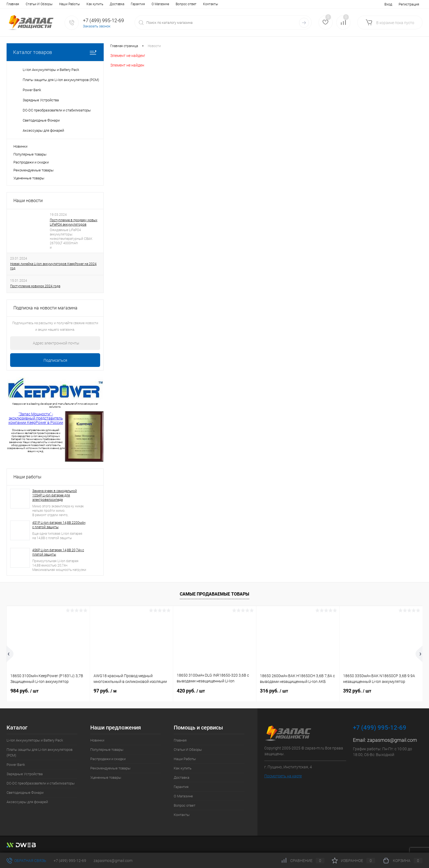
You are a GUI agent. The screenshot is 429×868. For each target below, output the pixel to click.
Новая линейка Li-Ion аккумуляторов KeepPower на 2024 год (53, 266)
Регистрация (409, 4)
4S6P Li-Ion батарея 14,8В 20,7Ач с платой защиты (58, 552)
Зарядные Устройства (25, 774)
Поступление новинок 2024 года (35, 286)
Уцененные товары (29, 178)
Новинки (20, 146)
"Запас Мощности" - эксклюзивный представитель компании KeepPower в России (36, 418)
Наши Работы (69, 4)
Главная (13, 4)
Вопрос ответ (186, 4)
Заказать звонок (97, 26)
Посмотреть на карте (283, 776)
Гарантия (138, 4)
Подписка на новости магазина (45, 308)
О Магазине (160, 4)
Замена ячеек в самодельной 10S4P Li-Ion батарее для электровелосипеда (55, 495)
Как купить (95, 4)
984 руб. (24, 691)
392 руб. (357, 691)
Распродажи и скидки (31, 162)
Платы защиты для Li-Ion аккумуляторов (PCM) (40, 752)
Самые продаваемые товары (215, 594)
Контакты (211, 4)
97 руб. (105, 691)
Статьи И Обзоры (39, 4)
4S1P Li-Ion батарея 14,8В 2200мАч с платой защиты (59, 525)
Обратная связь (26, 861)
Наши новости (28, 201)
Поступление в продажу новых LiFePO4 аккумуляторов (74, 222)
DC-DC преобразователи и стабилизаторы (41, 783)
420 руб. (191, 691)
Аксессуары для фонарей (27, 802)
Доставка (117, 4)
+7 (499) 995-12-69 (70, 861)
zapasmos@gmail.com (392, 740)
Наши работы (27, 477)
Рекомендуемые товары (34, 170)
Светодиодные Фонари (25, 793)
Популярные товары (30, 154)
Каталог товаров (55, 52)
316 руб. (274, 691)
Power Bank (16, 765)
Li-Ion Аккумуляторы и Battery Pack (35, 740)
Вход (388, 4)
